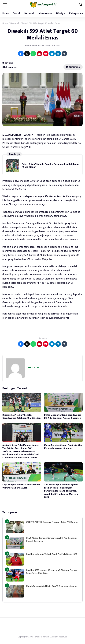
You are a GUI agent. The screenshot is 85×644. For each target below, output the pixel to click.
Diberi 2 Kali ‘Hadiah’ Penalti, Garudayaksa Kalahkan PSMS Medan (50, 166)
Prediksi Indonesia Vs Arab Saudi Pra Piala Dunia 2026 (52, 554)
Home (6, 13)
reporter (34, 367)
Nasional (29, 13)
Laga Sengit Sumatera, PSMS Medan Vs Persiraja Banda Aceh (21, 486)
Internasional (45, 13)
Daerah (17, 13)
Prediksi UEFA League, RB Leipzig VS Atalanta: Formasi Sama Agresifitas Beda (52, 572)
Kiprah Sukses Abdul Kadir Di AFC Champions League (52, 586)
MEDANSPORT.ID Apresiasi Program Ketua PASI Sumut (52, 522)
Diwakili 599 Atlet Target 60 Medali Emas (42, 34)
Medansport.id (42, 637)
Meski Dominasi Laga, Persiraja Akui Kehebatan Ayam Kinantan (63, 447)
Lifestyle (61, 13)
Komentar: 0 (73, 67)
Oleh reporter (10, 67)
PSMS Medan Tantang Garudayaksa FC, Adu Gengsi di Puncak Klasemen (63, 417)
